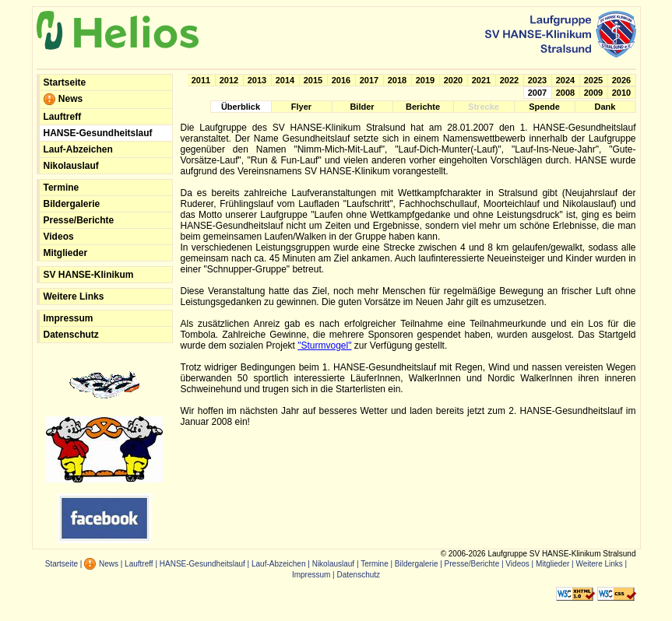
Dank (605, 107)
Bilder (362, 107)
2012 (229, 80)
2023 (537, 80)
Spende (544, 107)
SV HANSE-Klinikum (89, 275)
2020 (453, 80)
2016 (341, 80)
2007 (537, 93)
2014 (285, 80)
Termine (62, 188)
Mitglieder (66, 253)
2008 (565, 93)
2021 (481, 80)
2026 (621, 80)
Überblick (241, 107)
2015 (313, 80)
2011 (201, 80)
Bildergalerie (72, 204)
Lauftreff (63, 117)
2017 (369, 80)
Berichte (423, 107)
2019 (425, 80)
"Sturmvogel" (324, 346)
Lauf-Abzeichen (78, 149)
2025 (593, 80)
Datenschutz (71, 335)
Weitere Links (74, 296)
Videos (59, 237)
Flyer (301, 107)
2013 (257, 80)
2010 (621, 93)
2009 (593, 93)
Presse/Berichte (79, 220)
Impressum (69, 318)
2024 (565, 80)
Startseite (65, 82)
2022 (509, 80)
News (63, 100)
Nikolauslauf (71, 166)
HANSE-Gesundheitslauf (98, 133)
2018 (397, 80)
